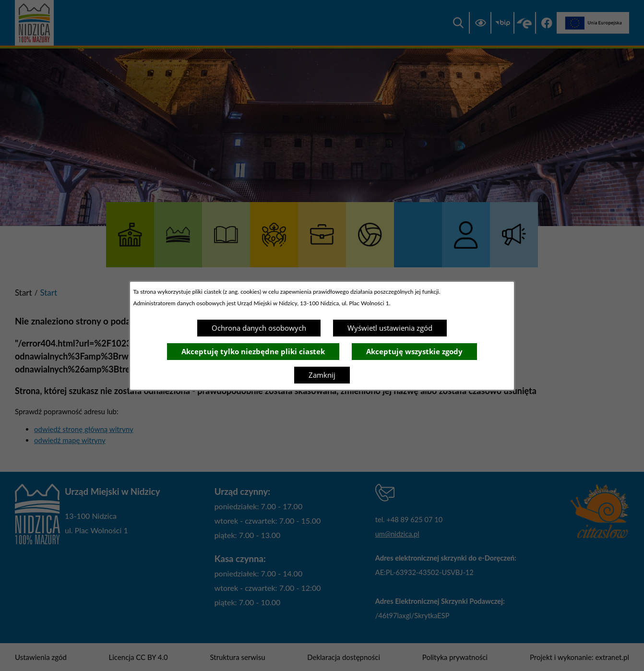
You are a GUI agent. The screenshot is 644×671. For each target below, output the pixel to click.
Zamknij (322, 375)
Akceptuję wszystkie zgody (414, 351)
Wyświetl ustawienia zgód (390, 328)
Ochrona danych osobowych (259, 328)
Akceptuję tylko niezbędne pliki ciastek (253, 351)
